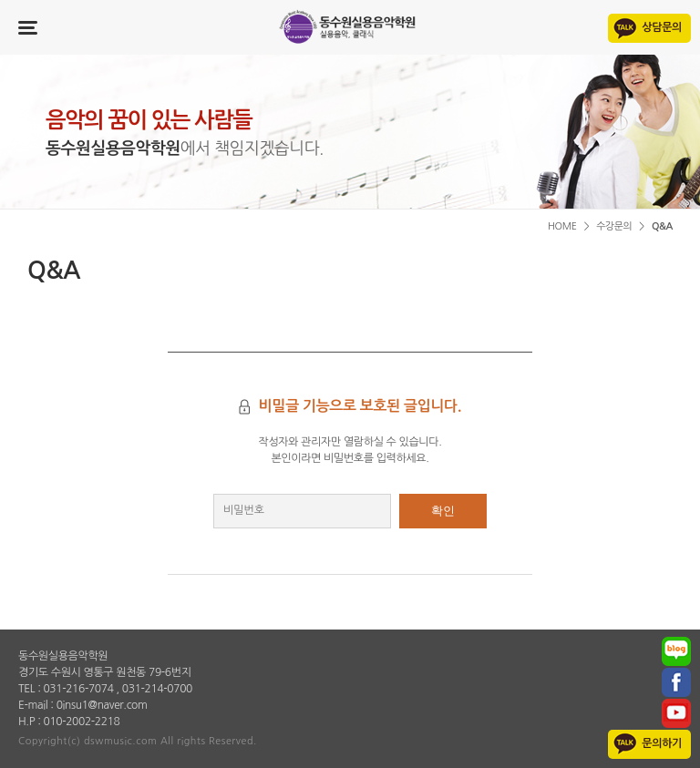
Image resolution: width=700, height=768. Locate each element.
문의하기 (662, 743)
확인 (443, 511)
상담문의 (662, 27)
